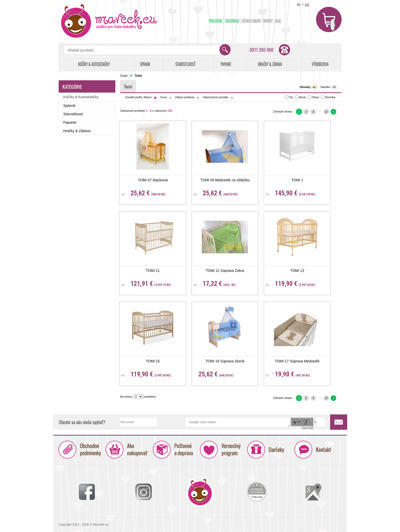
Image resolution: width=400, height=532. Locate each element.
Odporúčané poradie (215, 97)
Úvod (124, 76)
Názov (148, 97)
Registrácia (232, 21)
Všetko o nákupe (251, 21)
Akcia (302, 97)
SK (299, 5)
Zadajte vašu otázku (238, 422)
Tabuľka (325, 87)
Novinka (330, 97)
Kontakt (268, 21)
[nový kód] (308, 428)
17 (326, 112)
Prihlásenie (216, 21)
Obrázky (305, 87)
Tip (291, 97)
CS (307, 5)
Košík (329, 19)
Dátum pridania (185, 97)
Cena (163, 97)
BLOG (278, 21)
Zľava (316, 97)
